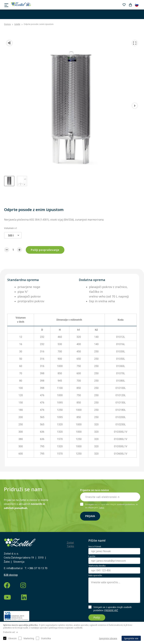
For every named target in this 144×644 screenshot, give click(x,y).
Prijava (90, 516)
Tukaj (102, 508)
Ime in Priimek (95, 547)
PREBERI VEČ (111, 610)
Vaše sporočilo (95, 575)
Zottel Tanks (70, 544)
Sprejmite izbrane (108, 638)
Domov (7, 24)
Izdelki (17, 24)
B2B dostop (11, 575)
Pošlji (97, 618)
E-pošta (92, 556)
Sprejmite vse (131, 638)
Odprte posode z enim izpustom (39, 24)
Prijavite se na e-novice (94, 490)
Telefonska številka (97, 566)
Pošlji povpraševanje (45, 250)
